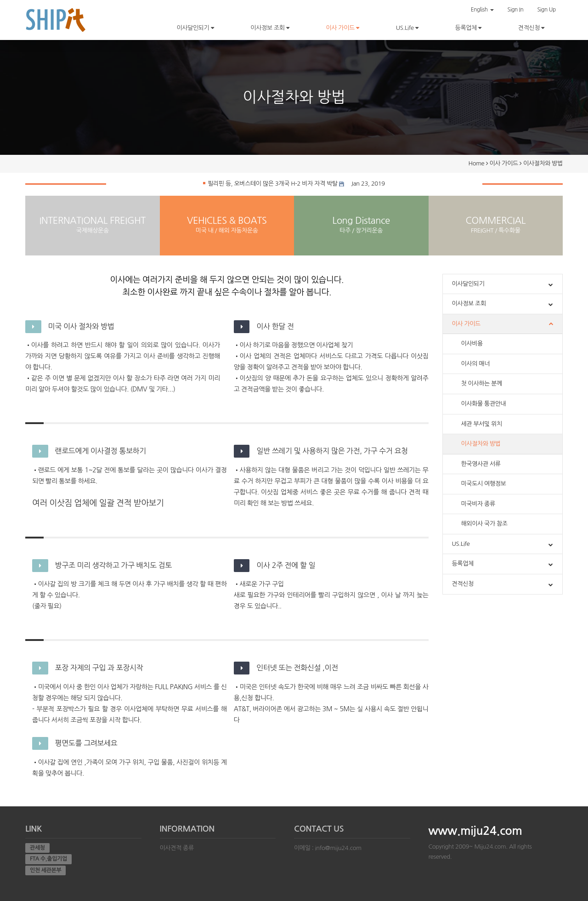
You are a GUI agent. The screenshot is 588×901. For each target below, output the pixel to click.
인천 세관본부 (45, 870)
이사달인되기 (195, 28)
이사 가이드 (342, 28)
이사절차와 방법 (543, 163)
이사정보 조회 (270, 28)
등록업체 (468, 28)
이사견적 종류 (177, 848)
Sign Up (546, 10)
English (482, 10)
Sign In (516, 10)
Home (477, 163)
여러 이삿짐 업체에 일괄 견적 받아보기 (98, 503)
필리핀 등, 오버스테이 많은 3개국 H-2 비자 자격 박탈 (270, 184)
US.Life (407, 28)
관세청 (37, 848)
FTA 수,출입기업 (48, 859)
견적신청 (531, 28)
